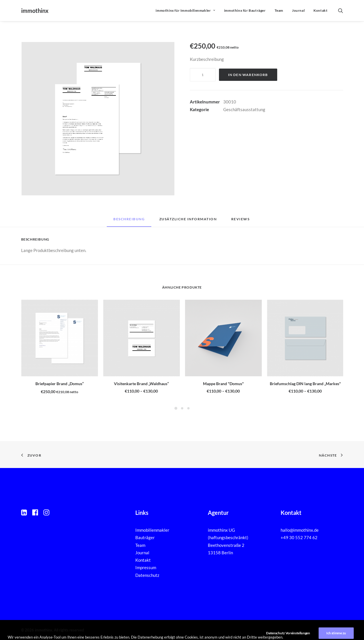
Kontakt (320, 10)
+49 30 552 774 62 (299, 538)
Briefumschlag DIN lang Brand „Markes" (305, 384)
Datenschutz (147, 575)
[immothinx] (35, 11)
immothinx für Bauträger (245, 10)
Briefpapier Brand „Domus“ (60, 384)
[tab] (188, 221)
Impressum (146, 568)
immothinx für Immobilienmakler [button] (185, 10)
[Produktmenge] (203, 75)
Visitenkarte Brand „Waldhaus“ (141, 384)
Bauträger (145, 538)
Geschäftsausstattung (244, 109)
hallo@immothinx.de (300, 530)
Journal (298, 10)
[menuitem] (185, 11)
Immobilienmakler (152, 530)
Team (279, 10)
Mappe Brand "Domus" (223, 384)
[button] (341, 11)
